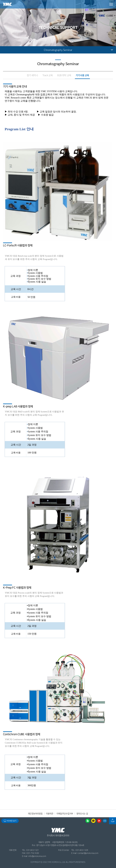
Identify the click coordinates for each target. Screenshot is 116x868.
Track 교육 (48, 75)
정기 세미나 (32, 75)
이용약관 (50, 813)
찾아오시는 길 (82, 813)
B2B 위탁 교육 (64, 75)
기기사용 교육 (82, 75)
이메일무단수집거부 (65, 813)
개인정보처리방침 (35, 813)
